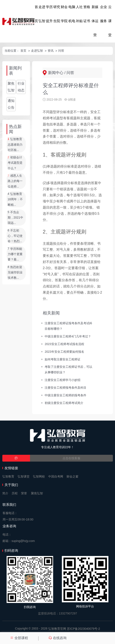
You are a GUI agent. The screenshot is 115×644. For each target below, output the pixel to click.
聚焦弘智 (11, 87)
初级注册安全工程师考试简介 (64, 403)
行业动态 (21, 87)
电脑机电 (72, 14)
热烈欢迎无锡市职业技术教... (15, 272)
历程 (15, 493)
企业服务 (104, 14)
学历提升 (49, 14)
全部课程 (19, 638)
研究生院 (57, 14)
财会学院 (64, 14)
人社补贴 (79, 14)
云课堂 (110, 21)
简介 (5, 493)
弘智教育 (8, 476)
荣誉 (24, 493)
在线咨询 (57, 638)
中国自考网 (56, 476)
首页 (36, 14)
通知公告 (11, 104)
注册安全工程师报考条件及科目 (65, 388)
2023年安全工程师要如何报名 (64, 351)
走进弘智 (42, 14)
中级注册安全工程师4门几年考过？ (68, 336)
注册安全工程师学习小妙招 (62, 380)
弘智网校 (39, 476)
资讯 (51, 51)
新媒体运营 (95, 21)
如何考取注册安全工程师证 (62, 359)
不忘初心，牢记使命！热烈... (15, 236)
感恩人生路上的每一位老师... (15, 181)
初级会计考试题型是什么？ (15, 163)
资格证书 (87, 14)
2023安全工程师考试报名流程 (64, 344)
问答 (61, 51)
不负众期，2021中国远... (15, 218)
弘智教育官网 (57, 629)
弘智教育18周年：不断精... (15, 199)
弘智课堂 (24, 476)
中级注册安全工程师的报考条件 (65, 395)
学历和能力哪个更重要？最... (15, 254)
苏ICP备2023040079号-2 (84, 629)
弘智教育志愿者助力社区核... (15, 145)
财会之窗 (72, 476)
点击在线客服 (71, 458)
